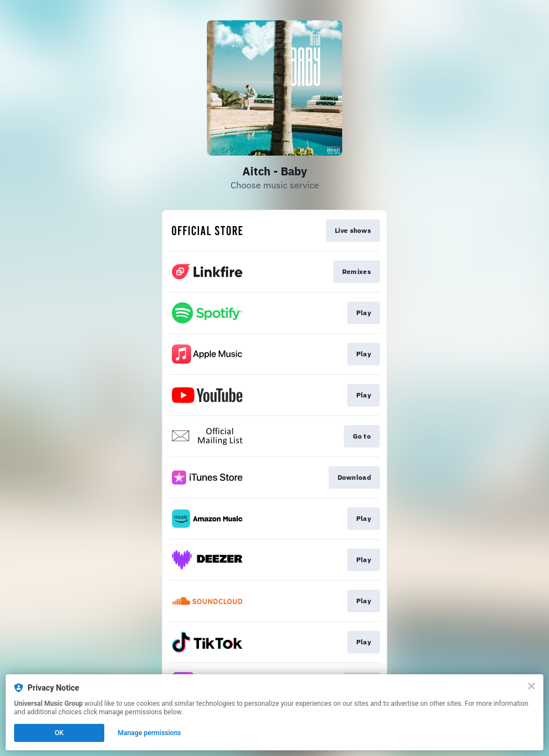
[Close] (532, 686)
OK (59, 733)
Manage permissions (150, 733)
